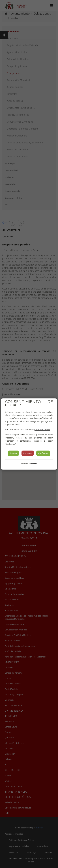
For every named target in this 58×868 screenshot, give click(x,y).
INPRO (34, 463)
